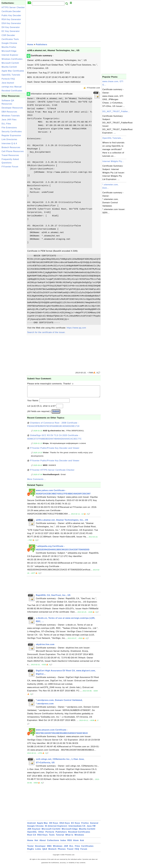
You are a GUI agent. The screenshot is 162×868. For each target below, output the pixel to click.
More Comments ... (37, 482)
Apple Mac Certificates (13, 71)
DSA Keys (65, 825)
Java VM (91, 828)
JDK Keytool (34, 831)
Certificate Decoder (11, 11)
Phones (62, 851)
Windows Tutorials (11, 116)
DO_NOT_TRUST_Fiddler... (116, 111)
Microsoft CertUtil (10, 63)
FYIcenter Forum (10, 167)
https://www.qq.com (76, 328)
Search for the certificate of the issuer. (46, 332)
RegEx (31, 851)
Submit (56, 414)
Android (31, 825)
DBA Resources (9, 112)
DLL (71, 848)
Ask (82, 843)
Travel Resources (10, 155)
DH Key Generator (11, 27)
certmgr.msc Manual (12, 87)
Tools (52, 837)
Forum (84, 851)
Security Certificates (12, 132)
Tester (31, 848)
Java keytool (8, 83)
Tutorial (60, 837)
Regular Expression (11, 135)
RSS (70, 843)
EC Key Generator (11, 31)
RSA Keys (42, 837)
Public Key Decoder (11, 15)
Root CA (32, 837)
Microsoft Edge (9, 51)
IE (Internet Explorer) (56, 828)
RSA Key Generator (11, 19)
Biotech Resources (11, 147)
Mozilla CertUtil (9, 67)
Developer (40, 848)
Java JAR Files (9, 120)
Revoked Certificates (12, 91)
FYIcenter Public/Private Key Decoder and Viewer (55, 450)
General (94, 825)
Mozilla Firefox (9, 47)
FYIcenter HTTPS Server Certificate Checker (52, 472)
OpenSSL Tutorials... (113, 138)
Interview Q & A (9, 143)
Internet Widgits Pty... (113, 161)
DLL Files (6, 124)
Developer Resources (12, 108)
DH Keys (54, 825)
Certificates (87, 848)
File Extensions (9, 128)
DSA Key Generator (11, 23)
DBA (49, 848)
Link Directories (9, 139)
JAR (66, 848)
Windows (79, 837)
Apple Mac (43, 825)
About (43, 843)
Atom (76, 843)
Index (63, 843)
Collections (53, 843)
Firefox (85, 825)
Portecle (50, 834)
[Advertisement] (13, 206)
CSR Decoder (8, 35)
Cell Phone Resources (13, 151)
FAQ (77, 851)
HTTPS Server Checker (13, 7)
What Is (69, 837)
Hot (36, 843)
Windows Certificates (12, 59)
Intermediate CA (77, 828)
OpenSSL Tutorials (11, 75)
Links (38, 851)
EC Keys (76, 825)
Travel (70, 851)
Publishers (42, 45)
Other (41, 834)
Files (77, 848)
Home (30, 45)
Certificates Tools (10, 39)
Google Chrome (9, 43)
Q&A (45, 851)
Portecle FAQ (8, 79)
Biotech (53, 851)
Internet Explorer (10, 55)
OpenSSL (32, 834)
